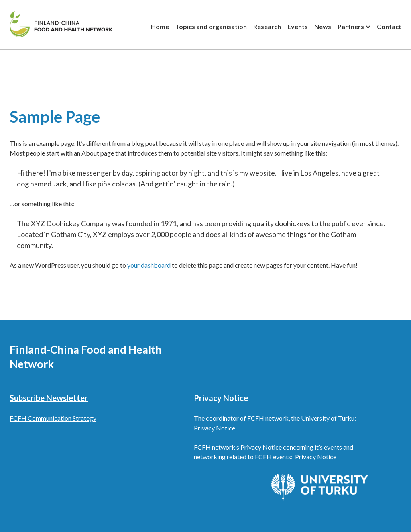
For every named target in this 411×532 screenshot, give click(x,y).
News (323, 26)
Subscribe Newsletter (49, 398)
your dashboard (149, 265)
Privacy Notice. (215, 428)
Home (160, 26)
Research (267, 26)
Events (298, 26)
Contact (389, 26)
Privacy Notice (316, 457)
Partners (351, 26)
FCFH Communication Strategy (53, 418)
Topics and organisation (211, 26)
